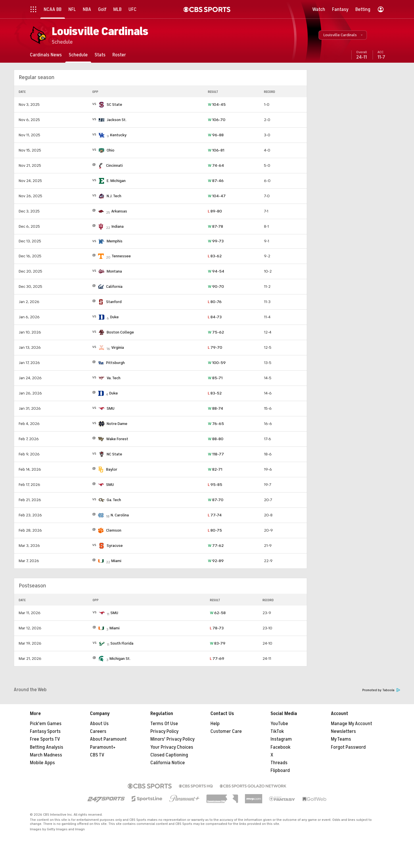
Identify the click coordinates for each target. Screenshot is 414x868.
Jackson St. (117, 120)
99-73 (216, 241)
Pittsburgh (115, 363)
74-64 (216, 165)
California (114, 287)
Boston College (120, 332)
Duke (114, 317)
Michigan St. (120, 659)
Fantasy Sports (45, 731)
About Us (99, 724)
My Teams (341, 739)
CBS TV (97, 755)
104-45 (217, 105)
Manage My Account (351, 724)
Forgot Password (348, 747)
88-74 (215, 408)
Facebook (280, 747)
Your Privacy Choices (172, 747)
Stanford (114, 302)
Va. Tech (114, 378)
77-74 (215, 515)
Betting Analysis (47, 747)
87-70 (216, 500)
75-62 (216, 332)
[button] (343, 35)
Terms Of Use (164, 724)
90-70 (216, 287)
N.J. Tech (114, 196)
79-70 (215, 347)
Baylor (112, 469)
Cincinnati (114, 165)
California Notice (168, 763)
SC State (114, 105)
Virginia (118, 347)
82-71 (215, 469)
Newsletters (343, 731)
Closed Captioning (169, 755)
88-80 (216, 439)
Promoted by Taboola (381, 690)
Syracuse (115, 546)
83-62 (215, 256)
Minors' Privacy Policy (172, 739)
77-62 (216, 546)
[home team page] (101, 105)
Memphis (115, 241)
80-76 (215, 302)
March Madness (46, 755)
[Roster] (119, 55)
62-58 (218, 613)
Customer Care (226, 731)
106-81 (216, 150)
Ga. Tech (114, 500)
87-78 (215, 226)
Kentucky (118, 135)
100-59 (217, 363)
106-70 (217, 120)
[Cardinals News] (46, 55)
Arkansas (119, 211)
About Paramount (108, 739)
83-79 (218, 643)
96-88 (216, 135)
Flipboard (280, 771)
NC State (114, 454)
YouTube (279, 724)
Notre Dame (117, 424)
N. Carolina (120, 515)
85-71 (215, 378)
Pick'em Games (46, 724)
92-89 (216, 561)
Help (215, 724)
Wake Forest (117, 439)
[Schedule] (78, 55)
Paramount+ (103, 747)
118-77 (216, 454)
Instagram (281, 739)
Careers (98, 731)
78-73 (217, 628)
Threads (279, 763)
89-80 (215, 211)
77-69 (217, 659)
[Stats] (100, 55)
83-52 (215, 393)
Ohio (111, 150)
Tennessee (121, 256)
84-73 (215, 317)
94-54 (216, 271)
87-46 (216, 181)
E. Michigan (116, 181)
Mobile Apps (42, 763)
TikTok (277, 731)
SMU (111, 408)
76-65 (216, 424)
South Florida (122, 643)
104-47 (217, 196)
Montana (114, 271)
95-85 (215, 485)
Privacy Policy (164, 731)
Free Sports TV (45, 739)
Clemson (114, 530)
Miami (116, 561)
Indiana (117, 226)
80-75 (215, 530)
